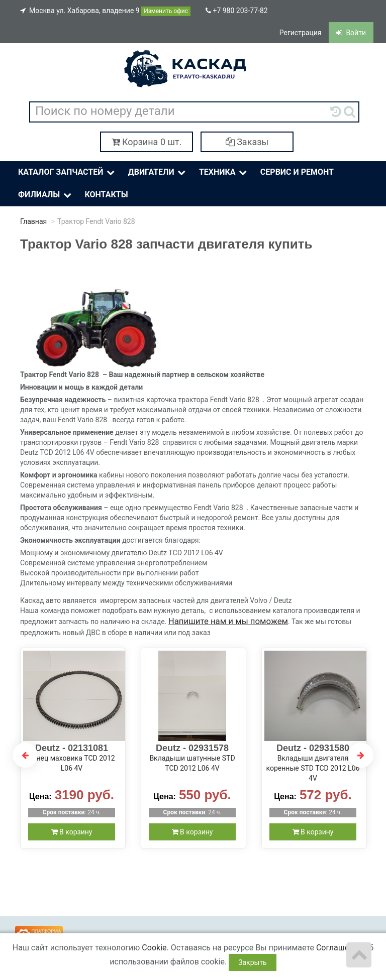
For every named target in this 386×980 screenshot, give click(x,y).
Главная (33, 221)
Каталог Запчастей (67, 172)
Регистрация (301, 33)
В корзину (72, 832)
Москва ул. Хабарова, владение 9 (105, 11)
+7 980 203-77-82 (237, 11)
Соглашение (339, 948)
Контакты (106, 195)
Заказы (247, 142)
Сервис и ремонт (297, 172)
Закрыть (253, 962)
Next (361, 755)
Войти (351, 33)
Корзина (147, 142)
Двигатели (158, 172)
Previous (25, 755)
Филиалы (45, 195)
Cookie (154, 948)
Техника (224, 172)
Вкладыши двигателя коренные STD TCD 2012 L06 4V (313, 768)
